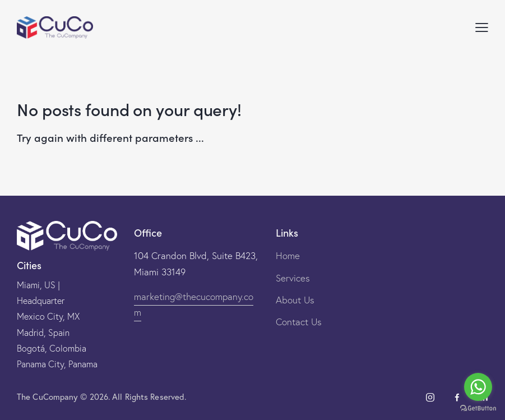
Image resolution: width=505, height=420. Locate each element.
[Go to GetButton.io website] (478, 409)
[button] (482, 27)
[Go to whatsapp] (478, 387)
